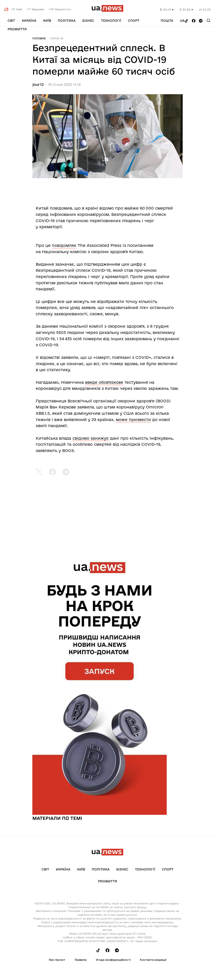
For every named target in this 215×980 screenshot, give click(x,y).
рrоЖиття (17, 29)
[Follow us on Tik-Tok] (186, 21)
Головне (39, 38)
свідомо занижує (91, 438)
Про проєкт (57, 960)
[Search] (208, 21)
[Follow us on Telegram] (201, 21)
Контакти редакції (153, 960)
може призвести (133, 420)
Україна (29, 21)
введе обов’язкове (104, 382)
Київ (47, 21)
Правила (81, 960)
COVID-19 (57, 38)
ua (182, 21)
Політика (67, 21)
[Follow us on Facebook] (194, 21)
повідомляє (64, 245)
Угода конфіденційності (113, 960)
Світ (11, 21)
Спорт (134, 21)
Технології (111, 21)
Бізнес (88, 21)
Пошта (167, 21)
